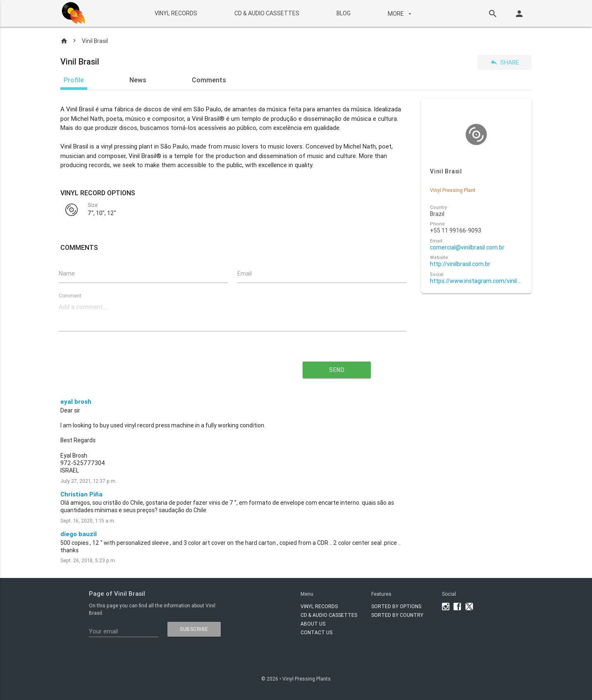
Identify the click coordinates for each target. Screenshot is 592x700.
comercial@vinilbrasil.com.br (467, 248)
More (400, 14)
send (337, 370)
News (138, 80)
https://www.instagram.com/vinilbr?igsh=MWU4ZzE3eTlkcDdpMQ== (476, 281)
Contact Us (316, 632)
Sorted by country (397, 615)
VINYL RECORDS (175, 13)
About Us (313, 624)
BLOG (343, 13)
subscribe (194, 629)
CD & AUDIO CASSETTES (266, 13)
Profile (74, 80)
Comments (209, 80)
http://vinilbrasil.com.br (460, 264)
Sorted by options (396, 606)
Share (505, 62)
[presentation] (158, 367)
